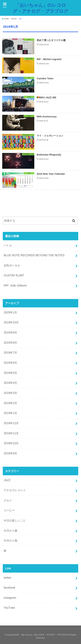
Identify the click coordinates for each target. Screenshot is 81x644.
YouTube (9, 608)
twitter (7, 578)
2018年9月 (10, 453)
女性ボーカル (12, 265)
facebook (9, 588)
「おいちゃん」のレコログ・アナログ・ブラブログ (40, 8)
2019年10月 (11, 322)
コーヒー (9, 510)
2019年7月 (10, 353)
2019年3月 (10, 393)
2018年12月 (11, 423)
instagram (10, 598)
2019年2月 (10, 403)
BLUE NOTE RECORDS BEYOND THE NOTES (34, 255)
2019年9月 (10, 332)
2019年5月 (10, 373)
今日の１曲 (11, 531)
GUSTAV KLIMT (14, 275)
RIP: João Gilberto (15, 285)
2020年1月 (10, 312)
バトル (8, 245)
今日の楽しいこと (15, 520)
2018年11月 (11, 433)
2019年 (14, 19)
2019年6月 (10, 363)
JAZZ (7, 480)
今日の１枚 (11, 540)
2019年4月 (10, 383)
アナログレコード (15, 490)
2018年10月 (11, 443)
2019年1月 (10, 413)
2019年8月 (10, 343)
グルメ (8, 500)
